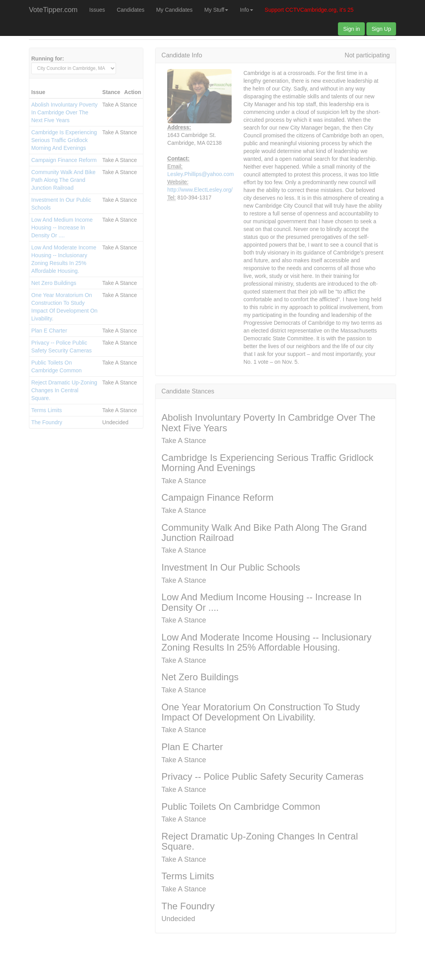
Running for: (48, 59)
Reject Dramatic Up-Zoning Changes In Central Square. (64, 390)
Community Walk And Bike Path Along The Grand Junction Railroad (63, 180)
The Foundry (47, 422)
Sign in (351, 29)
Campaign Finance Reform (64, 160)
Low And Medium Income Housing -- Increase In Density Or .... (62, 228)
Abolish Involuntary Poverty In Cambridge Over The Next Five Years (64, 112)
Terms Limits (47, 410)
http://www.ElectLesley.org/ (188, 190)
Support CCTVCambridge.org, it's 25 (309, 10)
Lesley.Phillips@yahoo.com (188, 174)
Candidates (131, 10)
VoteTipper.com (53, 10)
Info (246, 10)
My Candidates (174, 10)
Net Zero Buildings (54, 283)
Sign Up (381, 29)
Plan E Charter (49, 331)
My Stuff (216, 10)
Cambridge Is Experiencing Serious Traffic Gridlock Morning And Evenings (64, 140)
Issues (97, 10)
